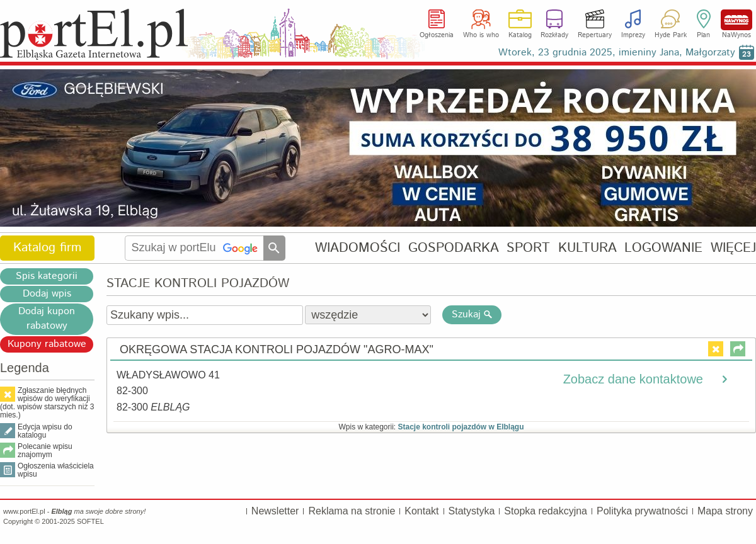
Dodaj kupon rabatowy (47, 319)
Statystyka (472, 511)
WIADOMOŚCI (358, 248)
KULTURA (587, 248)
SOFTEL (90, 521)
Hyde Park (671, 35)
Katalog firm (47, 248)
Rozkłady (554, 35)
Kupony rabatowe (47, 344)
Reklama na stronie (352, 511)
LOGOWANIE (663, 248)
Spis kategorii (47, 276)
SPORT (528, 248)
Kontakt (421, 511)
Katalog (520, 35)
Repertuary (595, 35)
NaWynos (736, 20)
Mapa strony (725, 511)
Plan (703, 35)
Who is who (481, 35)
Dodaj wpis (47, 294)
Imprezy (633, 35)
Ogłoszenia (437, 35)
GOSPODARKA (454, 248)
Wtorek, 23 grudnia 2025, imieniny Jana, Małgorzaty (617, 53)
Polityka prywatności (642, 511)
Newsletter (275, 511)
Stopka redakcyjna (546, 511)
